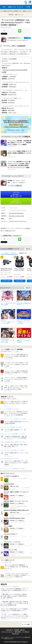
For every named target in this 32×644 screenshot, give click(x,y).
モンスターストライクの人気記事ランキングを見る (13, 450)
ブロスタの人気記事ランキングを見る (10, 459)
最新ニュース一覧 (27, 11)
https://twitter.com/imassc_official (16, 216)
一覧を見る (28, 249)
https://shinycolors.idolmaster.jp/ (16, 213)
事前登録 (11, 15)
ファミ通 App (6, 3)
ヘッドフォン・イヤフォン (9, 253)
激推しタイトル (19, 15)
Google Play (16, 201)
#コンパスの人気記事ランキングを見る (10, 409)
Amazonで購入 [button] (7, 281)
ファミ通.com (25, 632)
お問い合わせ (10, 630)
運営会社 (23, 630)
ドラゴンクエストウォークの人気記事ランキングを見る (14, 419)
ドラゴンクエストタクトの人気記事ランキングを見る (13, 469)
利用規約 (17, 630)
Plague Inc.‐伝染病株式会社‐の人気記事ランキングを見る (14, 442)
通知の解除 (18, 632)
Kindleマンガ (23, 253)
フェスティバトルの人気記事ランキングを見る (12, 427)
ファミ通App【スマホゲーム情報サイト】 (11, 11)
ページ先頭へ (27, 624)
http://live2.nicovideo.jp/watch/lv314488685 (15, 70)
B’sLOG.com (15, 634)
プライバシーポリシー (8, 632)
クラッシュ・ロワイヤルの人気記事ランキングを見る (13, 434)
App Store (16, 195)
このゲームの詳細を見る (16, 186)
